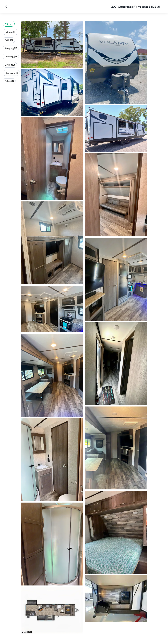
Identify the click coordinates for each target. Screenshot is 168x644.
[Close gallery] (7, 7)
